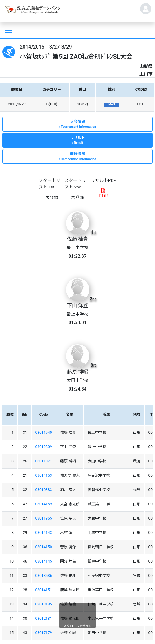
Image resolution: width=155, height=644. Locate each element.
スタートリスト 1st (50, 183)
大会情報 (77, 124)
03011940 (44, 433)
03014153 (44, 475)
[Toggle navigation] (8, 30)
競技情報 (77, 157)
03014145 (44, 561)
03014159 (44, 504)
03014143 (44, 533)
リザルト (77, 141)
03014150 (44, 547)
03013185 (44, 604)
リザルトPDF (103, 180)
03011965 (44, 518)
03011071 (44, 461)
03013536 (44, 576)
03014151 (44, 590)
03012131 (44, 619)
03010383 (44, 490)
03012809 (44, 447)
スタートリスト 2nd (75, 183)
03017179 (44, 633)
